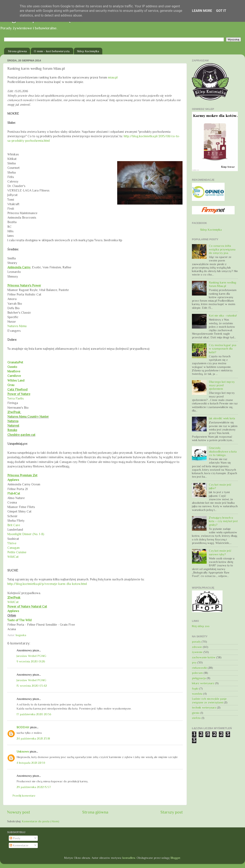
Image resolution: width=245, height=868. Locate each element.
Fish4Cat (14, 493)
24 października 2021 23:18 (33, 738)
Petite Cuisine (17, 552)
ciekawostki (199, 668)
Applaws (13, 480)
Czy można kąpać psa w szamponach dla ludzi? (223, 349)
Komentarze (19, 845)
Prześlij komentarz (24, 796)
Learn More (202, 11)
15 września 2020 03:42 (32, 686)
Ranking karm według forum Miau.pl (223, 284)
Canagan (13, 548)
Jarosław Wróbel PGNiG (31, 656)
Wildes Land (16, 380)
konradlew (129, 858)
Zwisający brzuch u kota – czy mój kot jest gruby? (223, 521)
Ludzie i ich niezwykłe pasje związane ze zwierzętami (209, 700)
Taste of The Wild (19, 620)
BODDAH (23, 727)
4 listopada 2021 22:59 (31, 763)
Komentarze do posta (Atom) (41, 821)
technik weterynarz (204, 707)
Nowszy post (19, 812)
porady (196, 642)
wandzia (197, 694)
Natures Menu (17, 326)
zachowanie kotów (204, 657)
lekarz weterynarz (203, 683)
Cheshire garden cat (21, 435)
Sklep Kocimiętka (88, 51)
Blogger (175, 858)
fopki (195, 689)
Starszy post (172, 812)
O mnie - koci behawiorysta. (52, 51)
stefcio (196, 718)
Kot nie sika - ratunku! (223, 316)
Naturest (13, 426)
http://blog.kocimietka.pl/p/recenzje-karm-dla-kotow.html (47, 584)
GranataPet (15, 362)
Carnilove (14, 376)
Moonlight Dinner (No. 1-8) (26, 534)
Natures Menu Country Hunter (28, 417)
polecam (197, 673)
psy (194, 662)
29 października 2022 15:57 (34, 787)
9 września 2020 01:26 (31, 661)
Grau (11, 385)
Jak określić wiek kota (222, 418)
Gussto (12, 367)
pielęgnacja (199, 678)
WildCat (13, 557)
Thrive (12, 543)
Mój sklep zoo (201, 626)
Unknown (23, 752)
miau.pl (113, 77)
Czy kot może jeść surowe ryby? (220, 552)
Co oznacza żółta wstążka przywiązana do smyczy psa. (222, 249)
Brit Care (14, 525)
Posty (15, 838)
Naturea (13, 421)
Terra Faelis (16, 398)
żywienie (197, 652)
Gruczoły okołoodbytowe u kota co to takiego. (223, 451)
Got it (221, 11)
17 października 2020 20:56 (34, 714)
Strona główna (17, 51)
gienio (196, 713)
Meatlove (14, 371)
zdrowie (197, 647)
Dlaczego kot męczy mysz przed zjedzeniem (222, 385)
